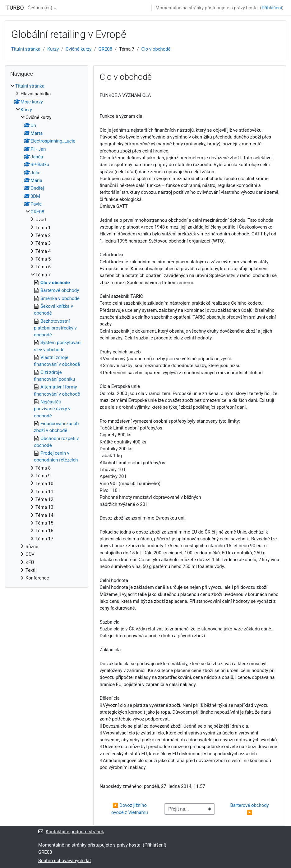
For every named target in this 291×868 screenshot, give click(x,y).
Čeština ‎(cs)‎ (40, 8)
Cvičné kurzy (79, 49)
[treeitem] (47, 332)
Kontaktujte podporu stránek (71, 832)
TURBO (15, 8)
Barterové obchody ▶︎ (250, 809)
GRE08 (105, 49)
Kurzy (53, 49)
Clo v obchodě (156, 49)
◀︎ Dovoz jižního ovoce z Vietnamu (130, 809)
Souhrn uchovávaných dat (65, 861)
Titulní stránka (26, 49)
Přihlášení (272, 8)
